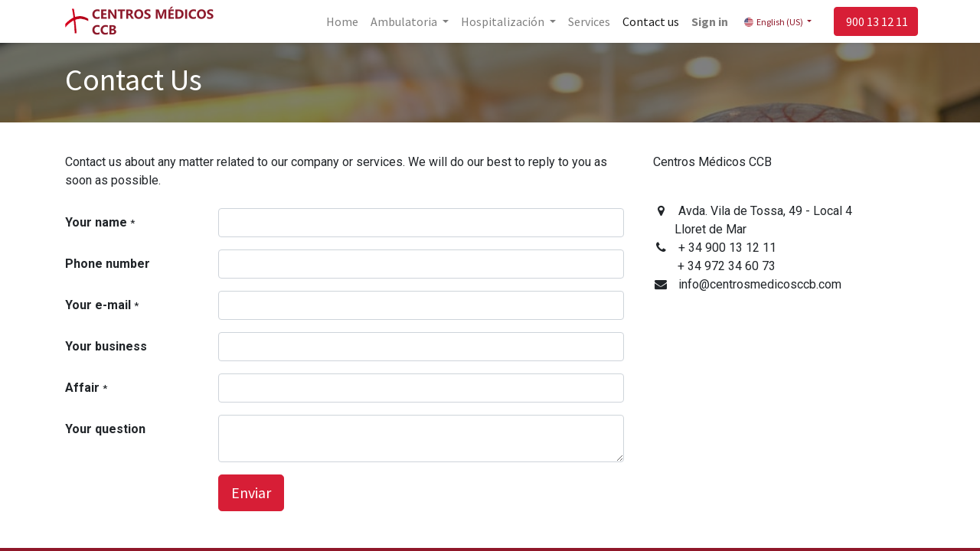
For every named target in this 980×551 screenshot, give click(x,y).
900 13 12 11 (873, 21)
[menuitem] (338, 21)
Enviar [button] (251, 492)
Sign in (707, 21)
